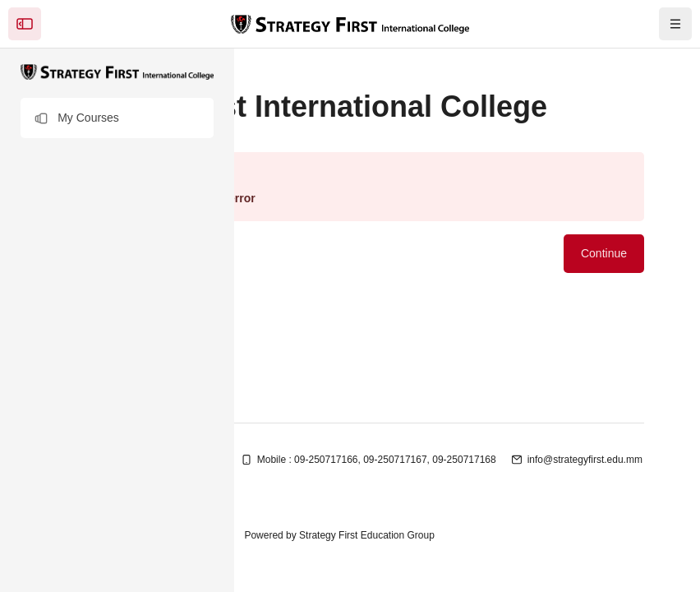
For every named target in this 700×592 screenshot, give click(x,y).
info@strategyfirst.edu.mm (585, 460)
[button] (117, 118)
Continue (604, 253)
